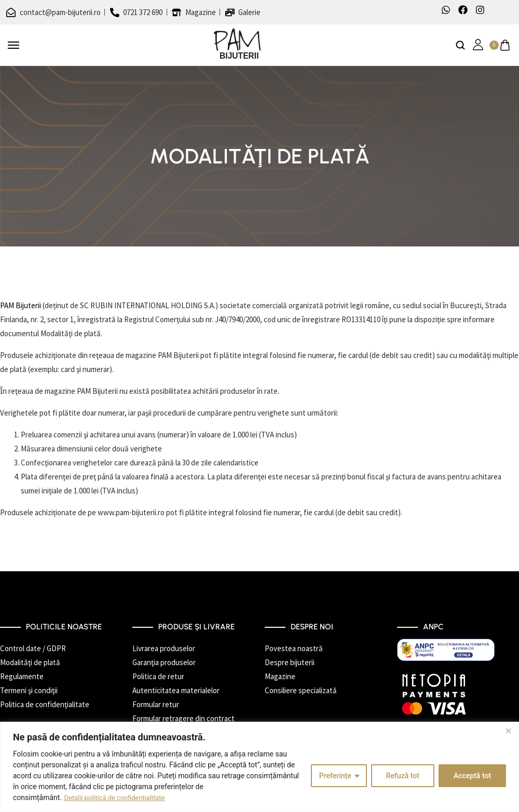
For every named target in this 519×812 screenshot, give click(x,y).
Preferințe (335, 776)
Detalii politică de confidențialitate (119, 797)
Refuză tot (403, 776)
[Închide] (508, 731)
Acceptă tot (472, 776)
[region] (259, 767)
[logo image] (237, 44)
